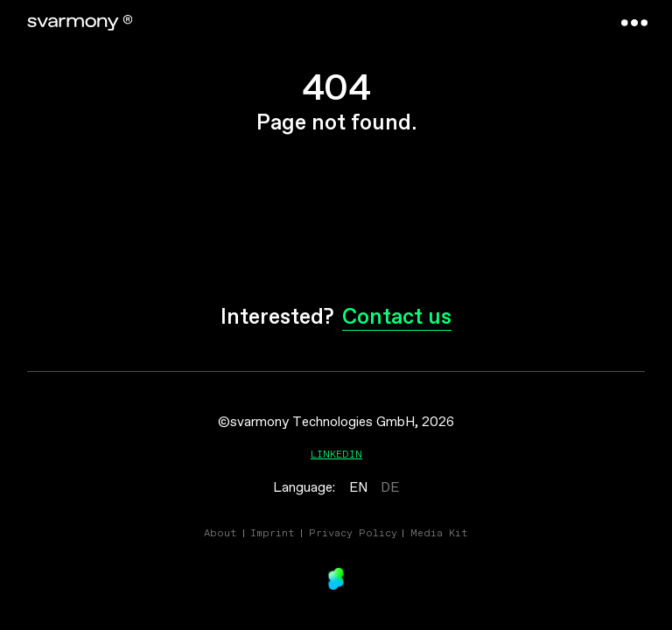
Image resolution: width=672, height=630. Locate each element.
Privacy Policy (353, 532)
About (220, 532)
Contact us (397, 318)
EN (358, 488)
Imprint (273, 532)
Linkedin (336, 454)
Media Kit (439, 532)
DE (390, 488)
